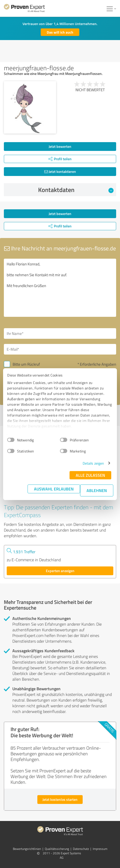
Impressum (100, 849)
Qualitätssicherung (57, 849)
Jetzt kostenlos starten (60, 799)
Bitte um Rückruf (26, 364)
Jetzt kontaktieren (60, 171)
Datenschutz (81, 849)
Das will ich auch (60, 32)
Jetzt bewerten (60, 146)
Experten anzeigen (60, 571)
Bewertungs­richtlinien (27, 849)
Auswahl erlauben (54, 489)
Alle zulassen (90, 475)
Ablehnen (97, 490)
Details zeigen (93, 463)
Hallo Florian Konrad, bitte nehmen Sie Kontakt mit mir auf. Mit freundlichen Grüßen (60, 288)
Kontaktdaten (76, 190)
